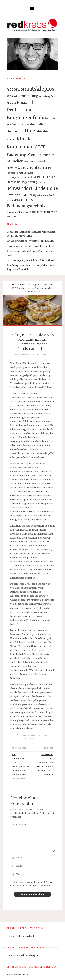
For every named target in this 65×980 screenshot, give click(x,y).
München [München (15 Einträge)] (15, 161)
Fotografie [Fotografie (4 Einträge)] (49, 118)
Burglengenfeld (28, 735)
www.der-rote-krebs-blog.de (23, 955)
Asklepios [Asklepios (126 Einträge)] (42, 89)
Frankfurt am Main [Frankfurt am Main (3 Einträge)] (18, 125)
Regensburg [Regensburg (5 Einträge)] (29, 182)
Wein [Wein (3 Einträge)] (54, 212)
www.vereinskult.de (18, 975)
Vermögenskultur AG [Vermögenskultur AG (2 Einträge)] (18, 212)
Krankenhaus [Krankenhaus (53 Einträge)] (21, 147)
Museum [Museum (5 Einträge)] (49, 155)
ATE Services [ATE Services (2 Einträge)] (14, 96)
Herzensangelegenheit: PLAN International (31, 260)
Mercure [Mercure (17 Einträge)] (35, 155)
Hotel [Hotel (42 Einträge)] (31, 131)
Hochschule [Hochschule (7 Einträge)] (16, 131)
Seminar (42, 735)
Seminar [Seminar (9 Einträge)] (13, 195)
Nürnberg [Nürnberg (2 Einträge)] (12, 168)
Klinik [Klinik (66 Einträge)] (23, 139)
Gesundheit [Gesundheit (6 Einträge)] (38, 124)
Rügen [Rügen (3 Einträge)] (42, 182)
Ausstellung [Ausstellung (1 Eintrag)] (44, 96)
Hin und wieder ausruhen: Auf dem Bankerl (30, 246)
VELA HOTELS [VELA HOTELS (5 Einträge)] (23, 200)
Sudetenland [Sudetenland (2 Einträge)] (47, 195)
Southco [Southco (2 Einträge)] (25, 195)
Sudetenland (32, 739)
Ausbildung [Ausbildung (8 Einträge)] (30, 96)
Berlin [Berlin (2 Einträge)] (54, 96)
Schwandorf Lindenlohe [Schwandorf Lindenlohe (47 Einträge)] (32, 188)
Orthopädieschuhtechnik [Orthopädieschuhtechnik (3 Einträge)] (22, 177)
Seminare (21, 285)
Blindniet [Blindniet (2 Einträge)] (11, 103)
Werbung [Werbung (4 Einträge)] (12, 216)
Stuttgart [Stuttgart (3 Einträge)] (35, 195)
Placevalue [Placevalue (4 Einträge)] (13, 182)
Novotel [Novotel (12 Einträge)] (42, 161)
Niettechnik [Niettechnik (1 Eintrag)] (29, 162)
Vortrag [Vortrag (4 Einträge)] (35, 212)
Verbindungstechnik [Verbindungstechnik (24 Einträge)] (26, 206)
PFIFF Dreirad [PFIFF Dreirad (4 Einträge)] (46, 177)
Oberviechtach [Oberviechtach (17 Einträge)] (31, 167)
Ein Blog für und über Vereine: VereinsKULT (30, 241)
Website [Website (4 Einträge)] (45, 212)
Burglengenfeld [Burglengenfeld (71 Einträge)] (24, 118)
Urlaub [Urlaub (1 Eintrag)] (10, 201)
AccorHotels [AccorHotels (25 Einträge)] (18, 89)
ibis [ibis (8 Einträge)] (40, 131)
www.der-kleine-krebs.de (21, 936)
